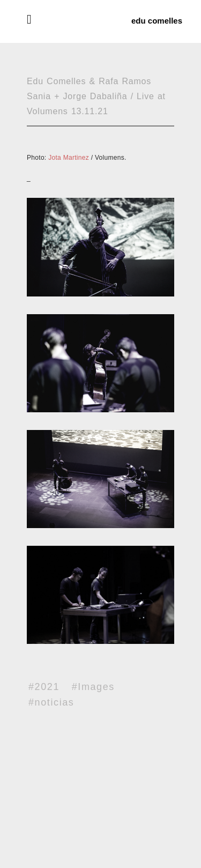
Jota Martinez (69, 158)
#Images (93, 687)
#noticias (51, 702)
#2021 (44, 687)
